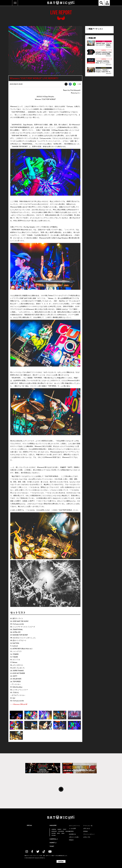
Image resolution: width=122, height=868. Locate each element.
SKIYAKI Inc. (42, 858)
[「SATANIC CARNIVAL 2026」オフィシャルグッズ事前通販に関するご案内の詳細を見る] (99, 62)
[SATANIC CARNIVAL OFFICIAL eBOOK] (79, 768)
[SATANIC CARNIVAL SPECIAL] (43, 768)
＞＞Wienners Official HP (19, 704)
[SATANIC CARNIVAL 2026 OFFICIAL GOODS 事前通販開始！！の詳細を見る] (99, 53)
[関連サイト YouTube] (50, 852)
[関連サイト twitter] (38, 852)
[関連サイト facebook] (32, 852)
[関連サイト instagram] (27, 852)
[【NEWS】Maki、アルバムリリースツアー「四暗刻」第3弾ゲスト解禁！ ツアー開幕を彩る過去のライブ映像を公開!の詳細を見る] (99, 44)
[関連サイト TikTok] (44, 852)
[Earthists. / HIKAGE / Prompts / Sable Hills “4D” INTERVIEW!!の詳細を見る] (99, 71)
